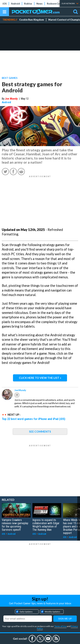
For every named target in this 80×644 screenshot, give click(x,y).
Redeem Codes (55, 4)
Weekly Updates (52, 612)
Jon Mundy (11, 99)
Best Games (10, 78)
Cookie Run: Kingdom (32, 20)
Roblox (28, 4)
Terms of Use (60, 626)
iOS (5, 4)
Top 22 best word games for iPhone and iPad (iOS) (34, 419)
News (39, 4)
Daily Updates (26, 612)
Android (15, 4)
